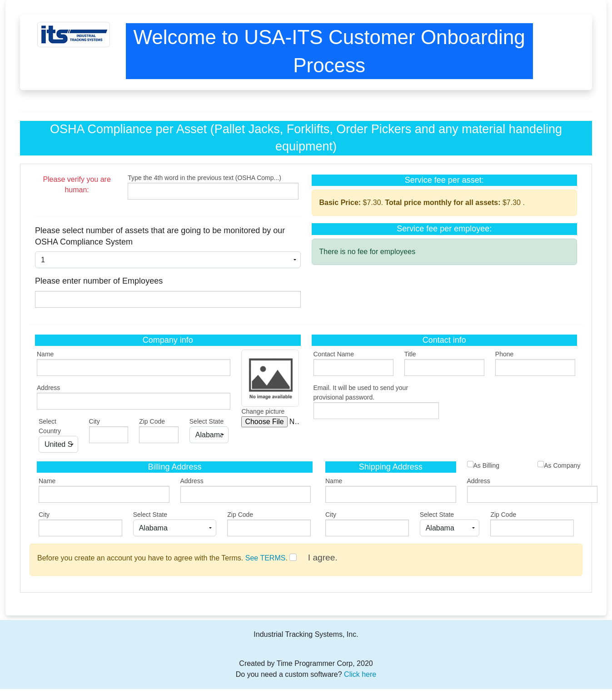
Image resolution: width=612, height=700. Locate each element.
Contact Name (334, 354)
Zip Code (152, 421)
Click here (360, 674)
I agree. (323, 557)
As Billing (483, 465)
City (95, 421)
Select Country (50, 426)
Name (45, 354)
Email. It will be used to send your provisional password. (361, 392)
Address (48, 388)
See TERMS (266, 558)
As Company (559, 465)
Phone (504, 354)
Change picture (263, 411)
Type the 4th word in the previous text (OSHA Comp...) (204, 178)
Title (410, 354)
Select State (207, 421)
